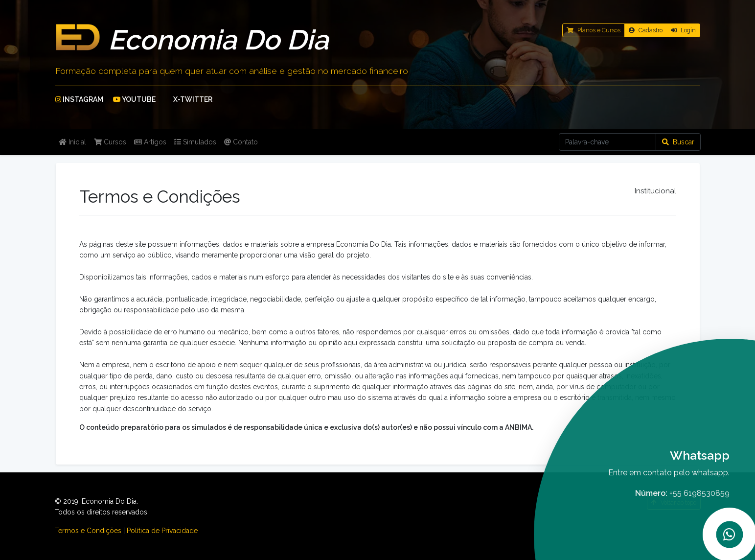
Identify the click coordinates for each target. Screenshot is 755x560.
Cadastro (646, 30)
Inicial (72, 142)
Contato (241, 142)
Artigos (150, 142)
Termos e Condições (88, 531)
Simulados (195, 142)
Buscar (678, 142)
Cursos (110, 142)
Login (683, 30)
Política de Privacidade (162, 531)
